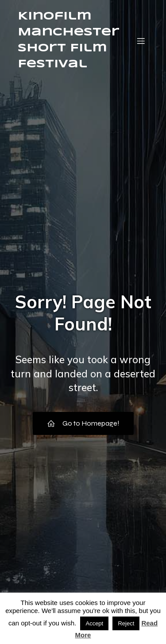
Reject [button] (126, 623)
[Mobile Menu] (141, 41)
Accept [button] (94, 623)
